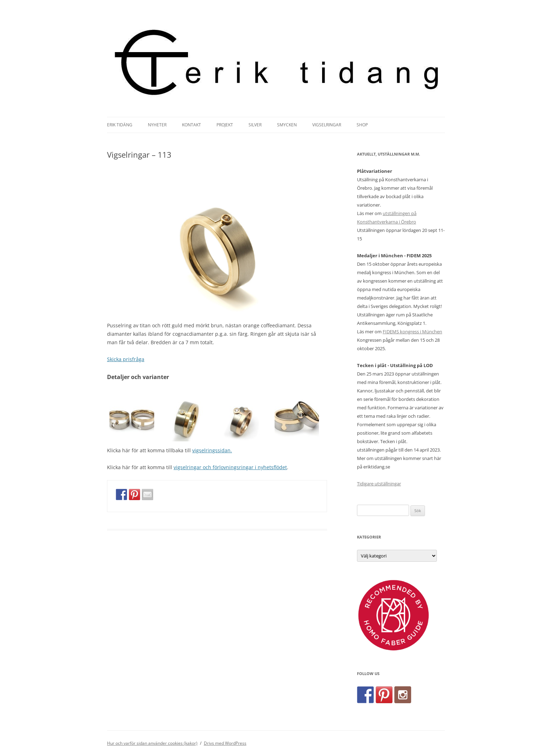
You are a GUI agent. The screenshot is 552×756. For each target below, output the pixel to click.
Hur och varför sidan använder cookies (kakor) (152, 743)
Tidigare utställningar (379, 484)
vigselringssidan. (212, 450)
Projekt (225, 125)
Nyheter (157, 125)
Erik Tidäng (120, 125)
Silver (255, 125)
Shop (362, 125)
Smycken (287, 125)
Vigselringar (327, 125)
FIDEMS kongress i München (412, 332)
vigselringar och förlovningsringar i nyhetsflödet (230, 467)
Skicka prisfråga (126, 359)
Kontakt (192, 125)
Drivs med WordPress (225, 743)
